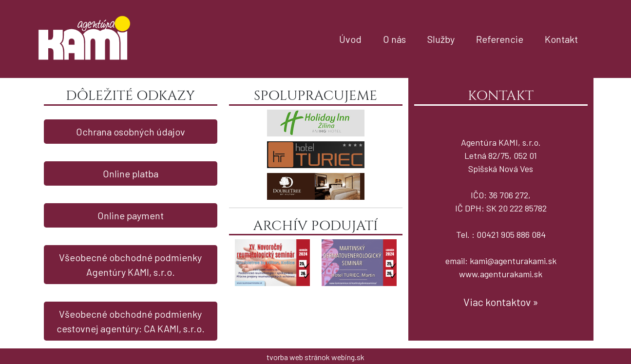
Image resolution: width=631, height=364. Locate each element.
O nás (394, 39)
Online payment (131, 215)
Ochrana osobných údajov (131, 132)
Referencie (500, 39)
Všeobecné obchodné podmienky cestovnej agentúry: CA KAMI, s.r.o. (131, 321)
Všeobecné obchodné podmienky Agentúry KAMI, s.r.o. (130, 265)
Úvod (350, 39)
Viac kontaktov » (501, 302)
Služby (441, 39)
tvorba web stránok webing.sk (315, 357)
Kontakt (561, 39)
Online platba (131, 173)
